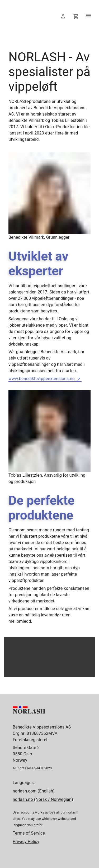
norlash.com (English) (34, 791)
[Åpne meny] (88, 16)
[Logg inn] (63, 16)
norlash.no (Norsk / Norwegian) (43, 799)
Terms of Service (29, 833)
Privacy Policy (26, 842)
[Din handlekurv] (76, 16)
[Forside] (27, 27)
